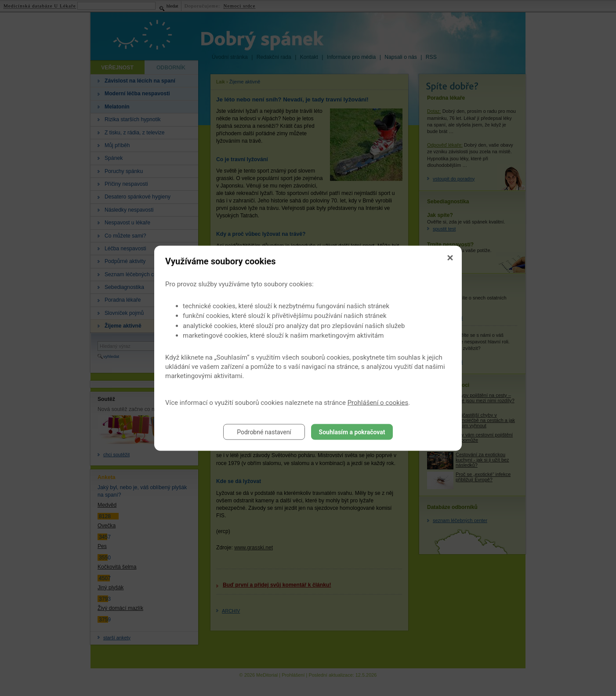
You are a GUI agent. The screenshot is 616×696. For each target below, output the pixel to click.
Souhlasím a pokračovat (352, 432)
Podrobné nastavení (264, 432)
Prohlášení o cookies (378, 402)
